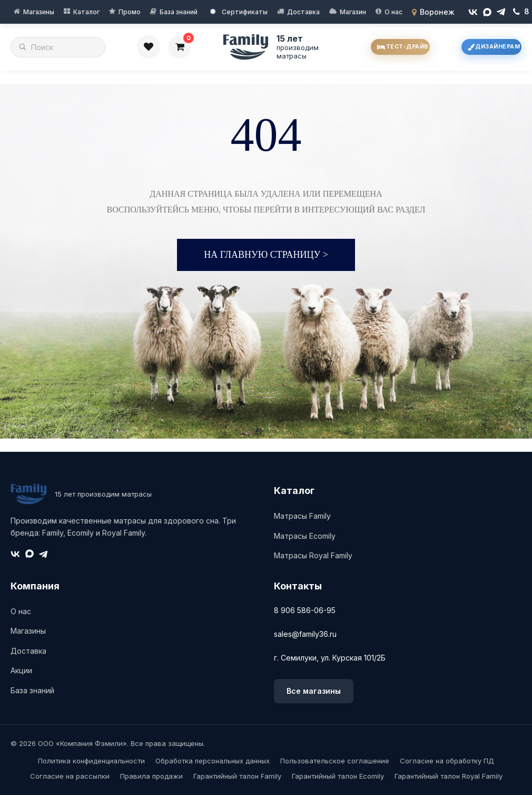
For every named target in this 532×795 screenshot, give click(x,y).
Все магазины (314, 691)
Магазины (39, 12)
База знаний (179, 12)
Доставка (303, 12)
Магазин (353, 12)
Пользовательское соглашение (335, 761)
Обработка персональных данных (213, 761)
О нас (393, 12)
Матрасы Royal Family (313, 555)
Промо (130, 12)
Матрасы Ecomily (305, 536)
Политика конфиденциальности (91, 761)
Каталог (86, 12)
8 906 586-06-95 (305, 610)
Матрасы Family (302, 516)
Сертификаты (239, 12)
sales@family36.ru (305, 634)
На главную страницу (266, 255)
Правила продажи (151, 776)
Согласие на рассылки (70, 776)
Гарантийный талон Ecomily (338, 776)
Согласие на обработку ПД (447, 761)
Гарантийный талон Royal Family (449, 776)
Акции (21, 670)
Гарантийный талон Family (237, 776)
